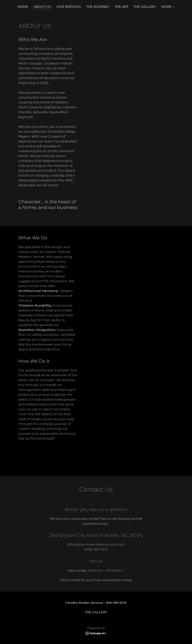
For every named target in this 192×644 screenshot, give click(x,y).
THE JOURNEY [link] (98, 7)
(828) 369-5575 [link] (96, 549)
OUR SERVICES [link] (69, 7)
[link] (96, 633)
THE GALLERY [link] (145, 7)
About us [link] (42, 7)
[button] (168, 7)
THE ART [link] (121, 7)
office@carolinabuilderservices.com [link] (96, 544)
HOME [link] (23, 7)
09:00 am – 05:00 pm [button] (105, 570)
